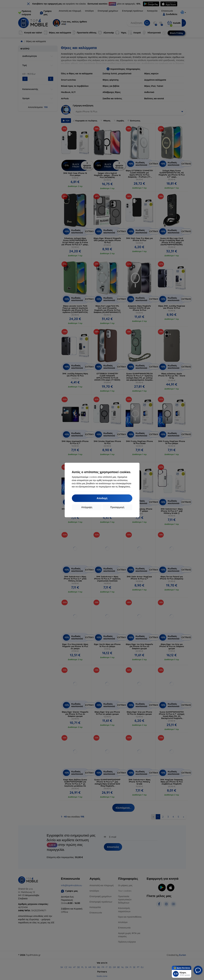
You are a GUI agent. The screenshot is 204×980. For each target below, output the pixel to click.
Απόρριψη (87, 507)
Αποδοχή (102, 498)
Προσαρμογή (117, 507)
